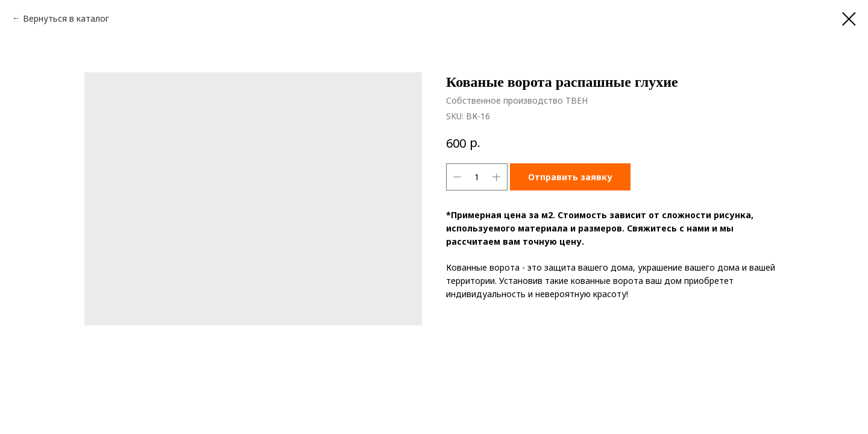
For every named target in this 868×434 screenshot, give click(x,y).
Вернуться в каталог (66, 18)
